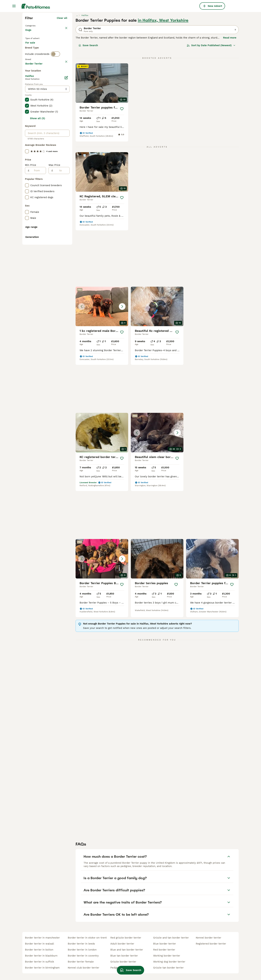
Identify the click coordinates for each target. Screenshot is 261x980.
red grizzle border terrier (126, 938)
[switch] (55, 129)
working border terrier (167, 956)
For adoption (53, 109)
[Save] (122, 169)
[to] (61, 320)
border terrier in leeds (81, 944)
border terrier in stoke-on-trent (87, 938)
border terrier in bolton (39, 950)
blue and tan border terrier (127, 950)
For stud (33, 117)
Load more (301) (57, 213)
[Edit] (66, 227)
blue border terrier (165, 944)
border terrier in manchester (42, 938)
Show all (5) (38, 268)
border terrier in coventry (83, 956)
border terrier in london (82, 950)
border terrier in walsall (40, 944)
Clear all (62, 78)
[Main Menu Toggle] (14, 6)
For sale (33, 109)
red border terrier (164, 950)
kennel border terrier (208, 938)
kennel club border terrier (83, 968)
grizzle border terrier (123, 962)
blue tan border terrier (124, 956)
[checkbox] (27, 152)
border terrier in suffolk (40, 962)
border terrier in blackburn (41, 956)
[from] (38, 320)
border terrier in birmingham (42, 968)
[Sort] (211, 105)
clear (64, 136)
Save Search (88, 105)
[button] (157, 232)
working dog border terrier (169, 962)
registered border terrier (211, 944)
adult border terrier (122, 944)
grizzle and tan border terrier (171, 938)
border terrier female (81, 962)
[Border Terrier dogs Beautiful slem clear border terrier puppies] (157, 358)
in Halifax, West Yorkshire (163, 80)
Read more (230, 98)
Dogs (29, 93)
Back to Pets (34, 85)
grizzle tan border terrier (168, 968)
